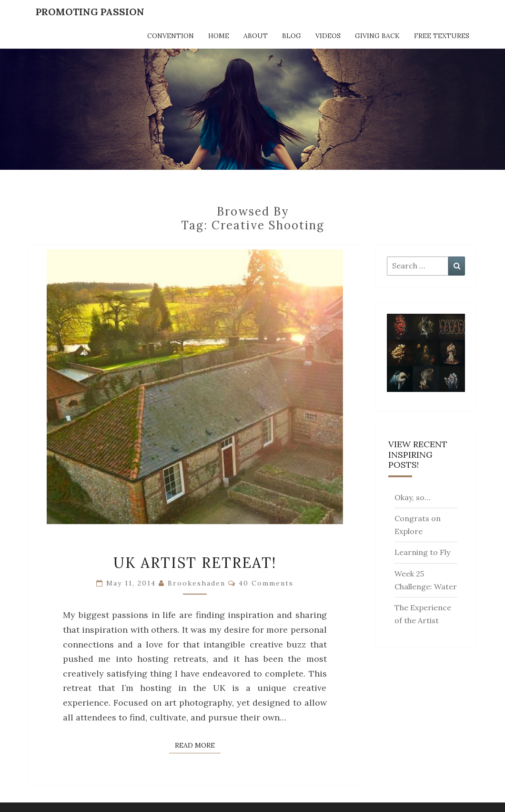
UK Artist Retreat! (195, 563)
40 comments (266, 583)
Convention (171, 36)
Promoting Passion (90, 12)
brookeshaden (197, 583)
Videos (328, 36)
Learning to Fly (422, 552)
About (256, 36)
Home (219, 36)
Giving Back (377, 36)
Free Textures (442, 36)
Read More (198, 745)
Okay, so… (412, 497)
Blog (292, 36)
